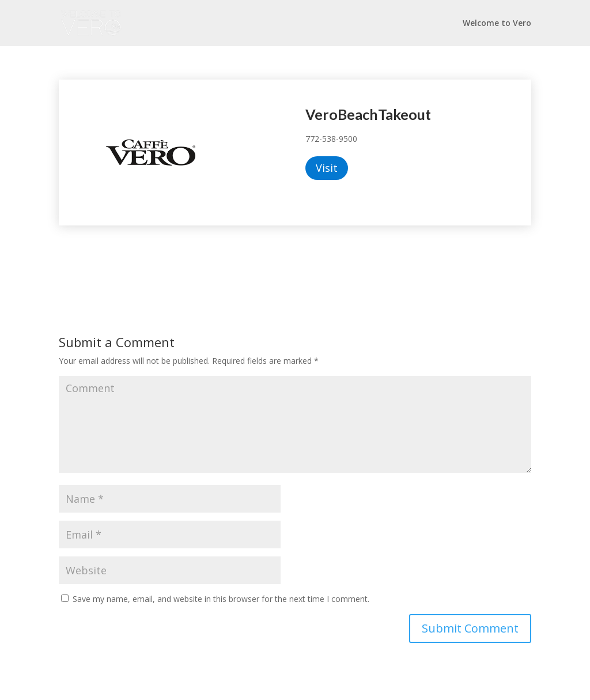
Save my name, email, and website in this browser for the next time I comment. (221, 599)
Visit (327, 168)
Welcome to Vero (497, 24)
